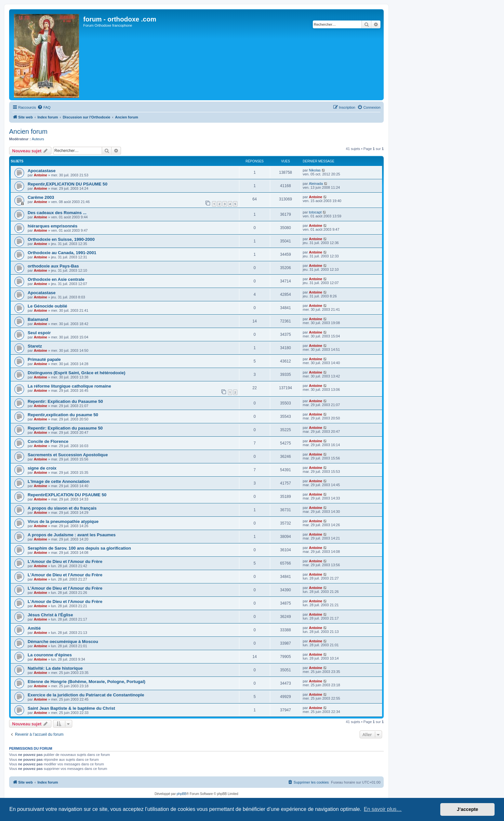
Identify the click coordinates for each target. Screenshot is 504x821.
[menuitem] (44, 107)
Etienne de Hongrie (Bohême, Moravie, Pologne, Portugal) (86, 682)
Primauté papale (44, 359)
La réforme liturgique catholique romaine (69, 386)
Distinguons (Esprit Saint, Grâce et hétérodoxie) (76, 373)
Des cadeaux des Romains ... (57, 213)
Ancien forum (28, 131)
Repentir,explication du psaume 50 (63, 415)
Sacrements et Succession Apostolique (68, 455)
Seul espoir (39, 333)
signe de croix (42, 468)
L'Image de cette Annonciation (59, 481)
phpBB (181, 794)
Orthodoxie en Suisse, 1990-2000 (61, 239)
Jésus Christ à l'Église (50, 615)
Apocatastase (42, 171)
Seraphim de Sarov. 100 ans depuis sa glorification (79, 548)
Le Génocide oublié (47, 306)
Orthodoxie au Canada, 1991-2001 (62, 253)
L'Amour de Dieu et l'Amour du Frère (65, 561)
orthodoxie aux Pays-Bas (53, 266)
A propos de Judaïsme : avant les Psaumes (72, 535)
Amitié (34, 628)
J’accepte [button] (468, 809)
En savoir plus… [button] (383, 809)
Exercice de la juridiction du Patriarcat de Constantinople (86, 695)
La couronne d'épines (50, 655)
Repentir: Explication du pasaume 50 (65, 428)
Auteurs (38, 139)
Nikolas (315, 170)
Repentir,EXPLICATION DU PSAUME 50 (67, 184)
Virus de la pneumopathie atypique (63, 521)
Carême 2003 (41, 197)
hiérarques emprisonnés (53, 226)
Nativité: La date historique (55, 668)
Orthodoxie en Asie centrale (56, 279)
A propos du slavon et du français (62, 508)
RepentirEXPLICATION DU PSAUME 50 (67, 495)
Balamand (38, 319)
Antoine (40, 175)
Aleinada (316, 184)
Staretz (35, 346)
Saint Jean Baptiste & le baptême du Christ (71, 708)
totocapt (315, 212)
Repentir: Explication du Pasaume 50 (65, 401)
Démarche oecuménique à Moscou (63, 642)
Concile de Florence (48, 441)
